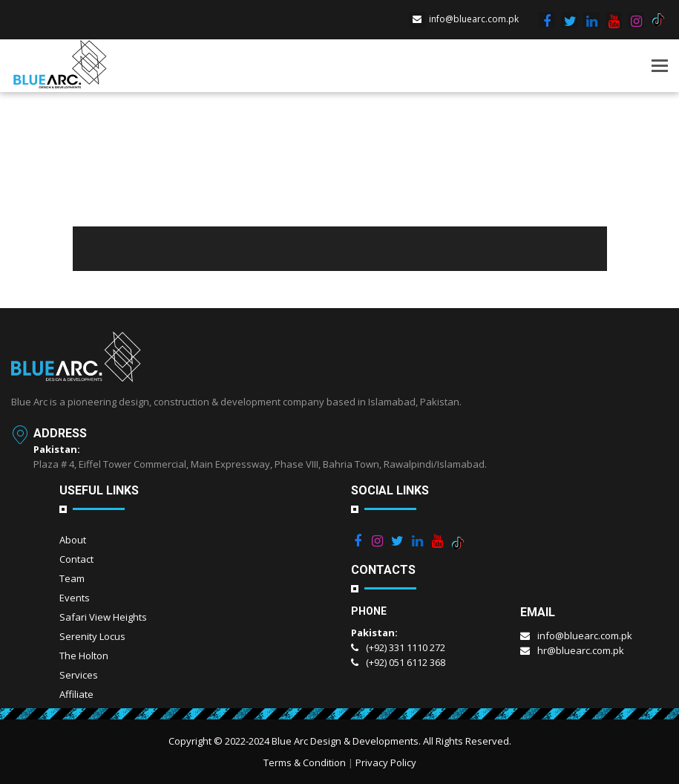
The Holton (84, 656)
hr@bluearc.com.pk (572, 650)
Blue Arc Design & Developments (345, 741)
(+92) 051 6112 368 (398, 662)
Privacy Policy (386, 762)
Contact (76, 559)
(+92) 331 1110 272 (398, 647)
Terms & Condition (305, 762)
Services (79, 675)
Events (75, 598)
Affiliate (76, 694)
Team (72, 578)
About (73, 540)
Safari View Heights (103, 617)
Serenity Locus (92, 636)
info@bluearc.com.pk (464, 19)
